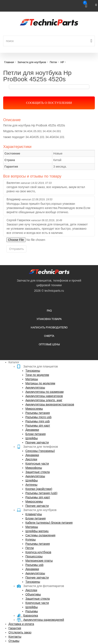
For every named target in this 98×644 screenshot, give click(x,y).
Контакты (15, 637)
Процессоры (34, 556)
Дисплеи (31, 459)
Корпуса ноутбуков (38, 552)
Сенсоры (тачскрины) (40, 451)
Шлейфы (32, 438)
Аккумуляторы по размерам (44, 392)
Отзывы (14, 641)
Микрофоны (34, 468)
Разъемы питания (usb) (41, 493)
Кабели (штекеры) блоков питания (49, 523)
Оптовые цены (49, 345)
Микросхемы (34, 409)
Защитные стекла (38, 472)
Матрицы (32, 379)
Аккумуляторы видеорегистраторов (50, 404)
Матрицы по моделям (40, 383)
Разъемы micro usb (38, 417)
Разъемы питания (38, 413)
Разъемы (32, 611)
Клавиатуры (34, 514)
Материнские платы (39, 561)
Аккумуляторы (35, 388)
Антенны (31, 485)
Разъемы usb (34, 565)
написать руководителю (49, 328)
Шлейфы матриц (37, 531)
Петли (30, 548)
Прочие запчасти (37, 442)
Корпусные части (37, 464)
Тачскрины (33, 371)
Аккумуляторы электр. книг (44, 400)
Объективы (33, 594)
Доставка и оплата (21, 624)
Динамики (32, 430)
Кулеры (31, 540)
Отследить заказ (20, 632)
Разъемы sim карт (38, 426)
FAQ (49, 311)
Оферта (49, 336)
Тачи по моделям (37, 375)
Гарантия (15, 628)
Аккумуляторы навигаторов (44, 396)
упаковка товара (49, 319)
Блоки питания (36, 434)
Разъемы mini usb (38, 421)
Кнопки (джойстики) (39, 489)
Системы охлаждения (40, 535)
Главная (9, 62)
